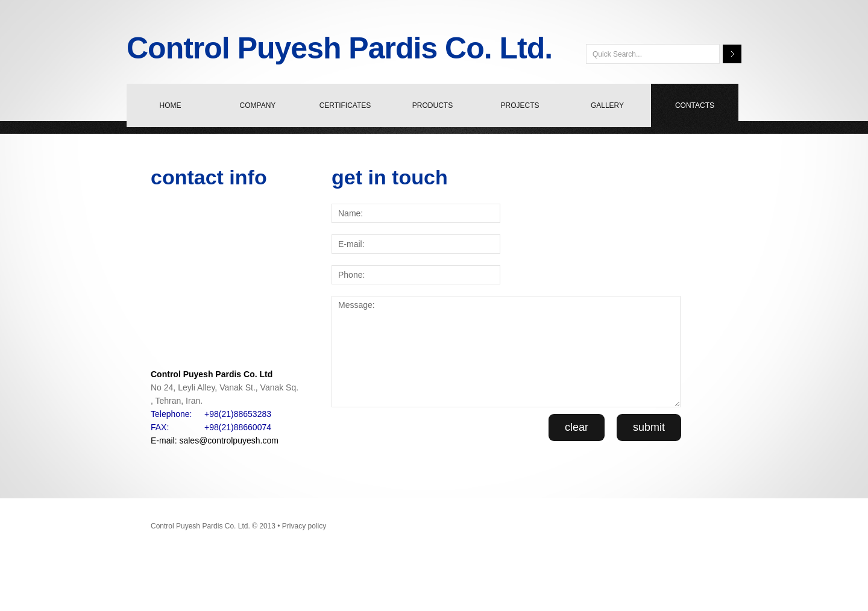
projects (520, 105)
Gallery (607, 105)
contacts (695, 105)
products (432, 105)
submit (649, 427)
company (258, 105)
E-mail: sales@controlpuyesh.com (215, 440)
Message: (506, 352)
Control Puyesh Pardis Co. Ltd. (339, 48)
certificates (345, 105)
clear (577, 427)
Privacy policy (304, 526)
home (171, 105)
